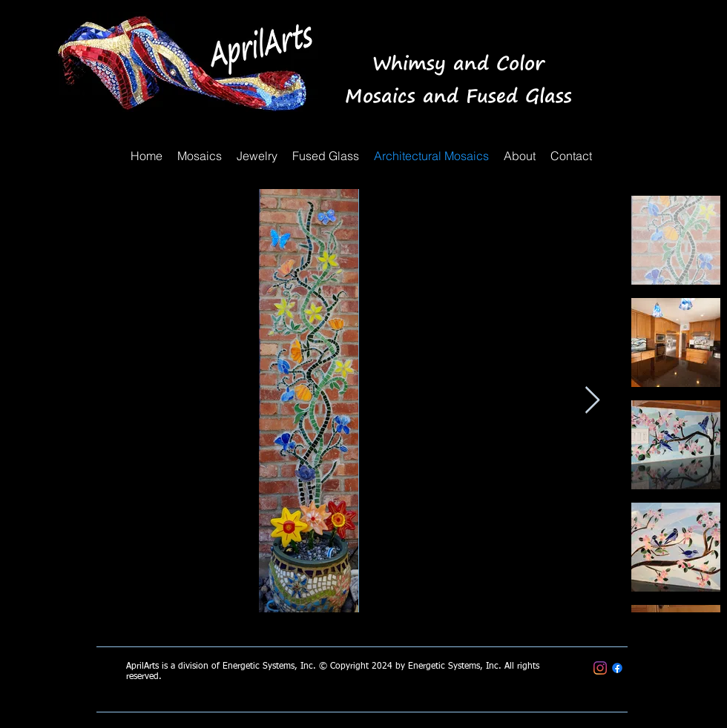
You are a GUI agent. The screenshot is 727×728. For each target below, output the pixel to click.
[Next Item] (592, 401)
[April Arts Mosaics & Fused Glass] (617, 668)
